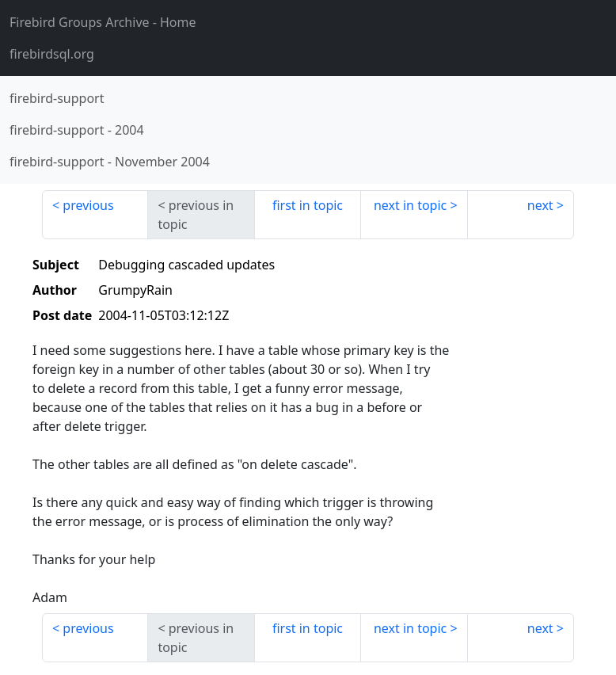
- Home (103, 22)
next (540, 205)
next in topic (410, 205)
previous (88, 205)
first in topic (308, 205)
